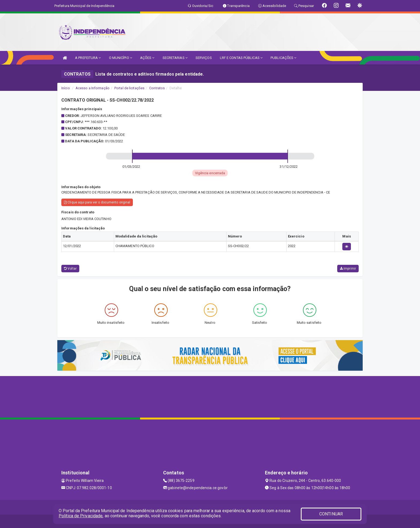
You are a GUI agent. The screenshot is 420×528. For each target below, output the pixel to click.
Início (66, 88)
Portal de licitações (129, 88)
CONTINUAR (331, 514)
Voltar (70, 269)
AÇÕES (147, 58)
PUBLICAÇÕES (283, 58)
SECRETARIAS (175, 58)
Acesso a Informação (93, 88)
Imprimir (348, 269)
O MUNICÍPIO (121, 58)
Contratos (157, 88)
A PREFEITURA (88, 58)
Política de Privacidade (81, 516)
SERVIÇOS (204, 58)
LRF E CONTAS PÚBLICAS (241, 58)
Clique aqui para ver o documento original (97, 202)
